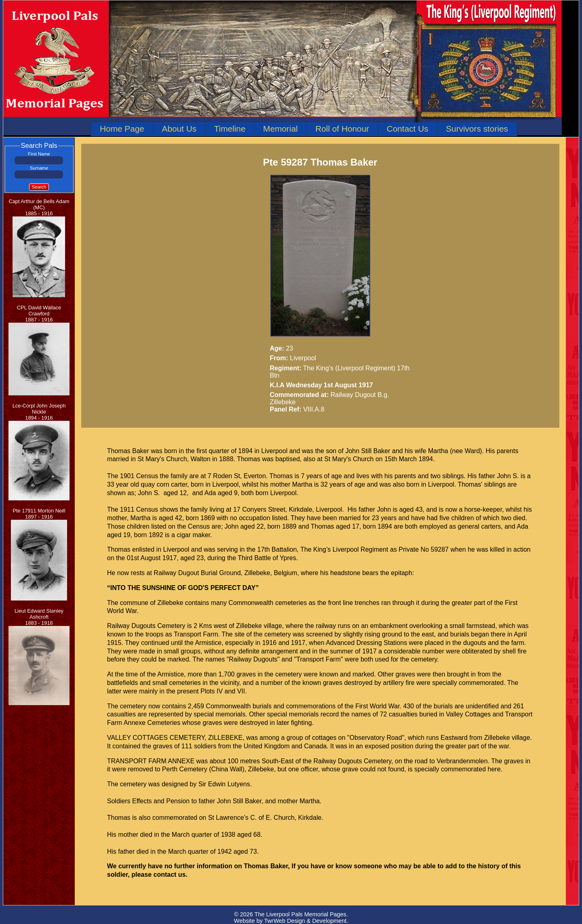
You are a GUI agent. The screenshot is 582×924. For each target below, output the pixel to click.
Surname (39, 168)
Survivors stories (477, 129)
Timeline (230, 129)
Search (39, 187)
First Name (39, 154)
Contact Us (408, 129)
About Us (179, 129)
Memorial (280, 129)
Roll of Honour (342, 129)
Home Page (122, 129)
